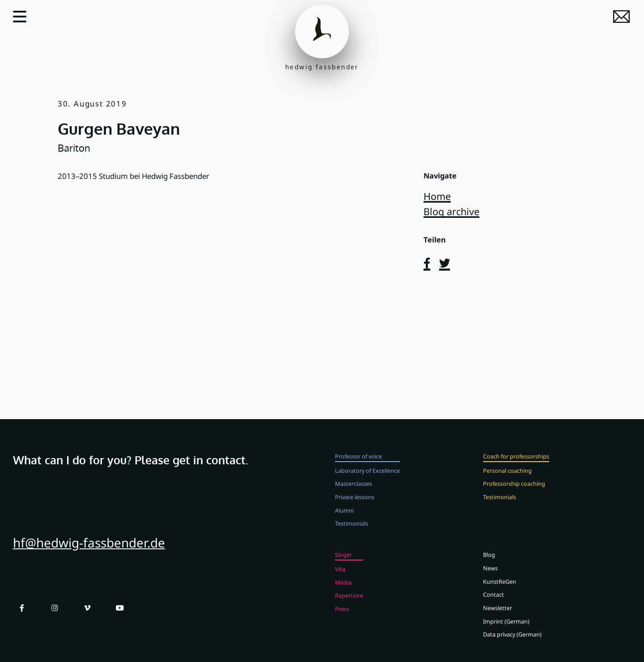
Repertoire (349, 602)
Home (437, 196)
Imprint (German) (506, 628)
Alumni (344, 517)
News (490, 574)
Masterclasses (354, 490)
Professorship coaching (514, 490)
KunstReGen (500, 588)
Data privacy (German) (512, 641)
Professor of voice (358, 463)
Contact (494, 601)
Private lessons (355, 503)
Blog (489, 561)
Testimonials (352, 530)
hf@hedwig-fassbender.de (89, 549)
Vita (340, 575)
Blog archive (451, 211)
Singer (343, 561)
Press (342, 615)
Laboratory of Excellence (367, 477)
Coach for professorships (516, 463)
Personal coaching (507, 477)
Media (343, 589)
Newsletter (498, 615)
